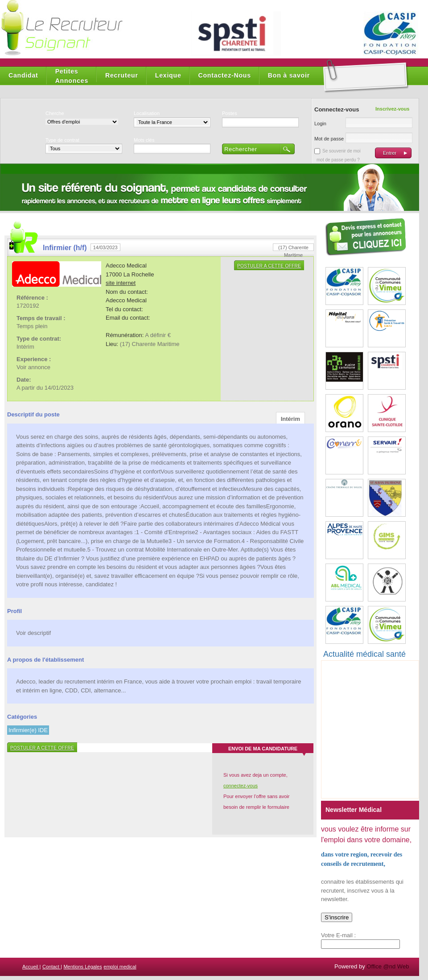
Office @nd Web (388, 966)
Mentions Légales (82, 967)
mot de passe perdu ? (338, 160)
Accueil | (31, 967)
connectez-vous (241, 786)
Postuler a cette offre (269, 266)
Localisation (147, 113)
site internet (121, 283)
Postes (230, 113)
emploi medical (120, 967)
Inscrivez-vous (392, 109)
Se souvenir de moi (342, 151)
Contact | (52, 967)
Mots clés (144, 140)
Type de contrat (62, 140)
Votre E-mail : (338, 935)
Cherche (55, 113)
